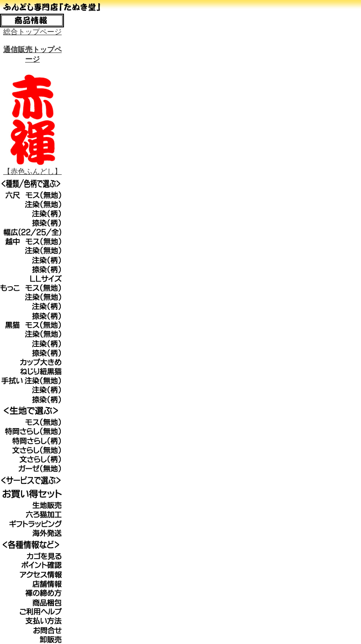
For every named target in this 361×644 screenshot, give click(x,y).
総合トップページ (32, 32)
